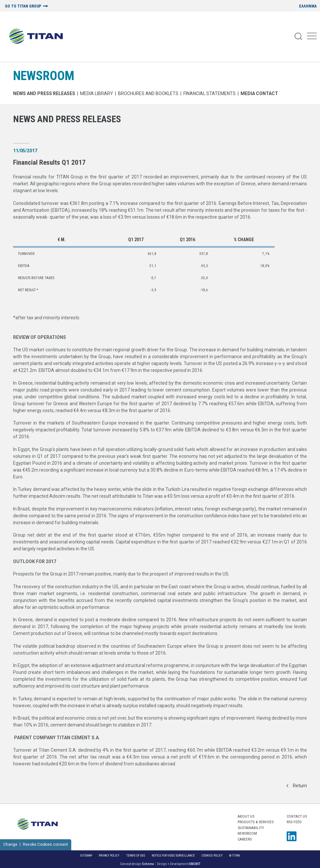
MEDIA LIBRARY (97, 93)
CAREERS (245, 839)
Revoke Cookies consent (45, 844)
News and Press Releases (44, 93)
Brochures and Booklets (148, 93)
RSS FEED (294, 822)
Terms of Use (136, 855)
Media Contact (259, 93)
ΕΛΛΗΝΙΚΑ (308, 6)
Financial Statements (210, 93)
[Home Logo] (38, 37)
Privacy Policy (109, 855)
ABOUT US (246, 816)
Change (10, 844)
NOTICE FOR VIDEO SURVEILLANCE (173, 855)
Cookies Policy (212, 855)
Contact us (297, 816)
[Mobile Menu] (312, 37)
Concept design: (137, 864)
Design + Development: (179, 864)
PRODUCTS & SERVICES (256, 822)
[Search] (299, 37)
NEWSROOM (44, 76)
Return (297, 786)
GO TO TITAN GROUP (23, 6)
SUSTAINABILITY (251, 828)
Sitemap (86, 855)
